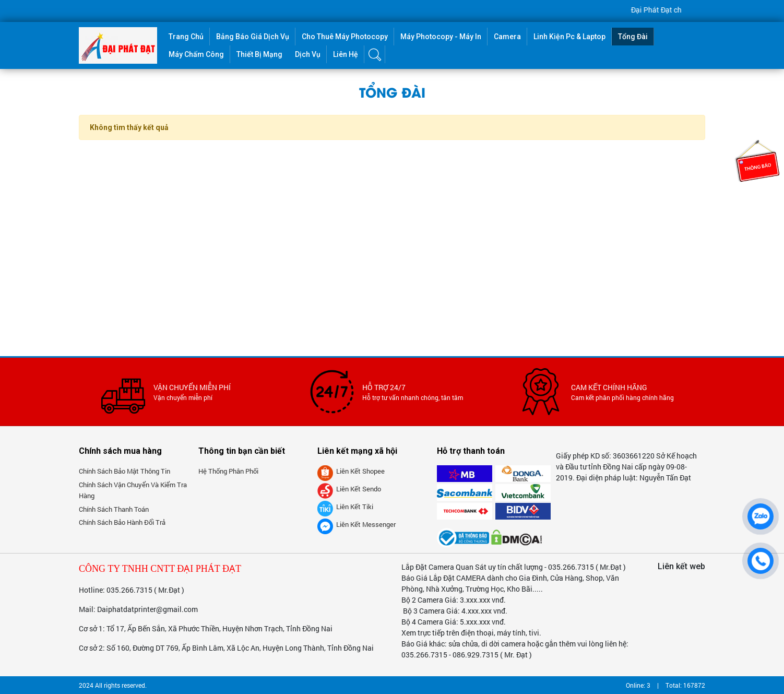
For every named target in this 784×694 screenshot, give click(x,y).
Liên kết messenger (357, 524)
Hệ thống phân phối (228, 471)
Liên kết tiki (345, 507)
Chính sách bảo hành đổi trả (122, 522)
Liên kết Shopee (351, 471)
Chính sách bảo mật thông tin (124, 471)
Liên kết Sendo (349, 489)
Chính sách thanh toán (114, 509)
